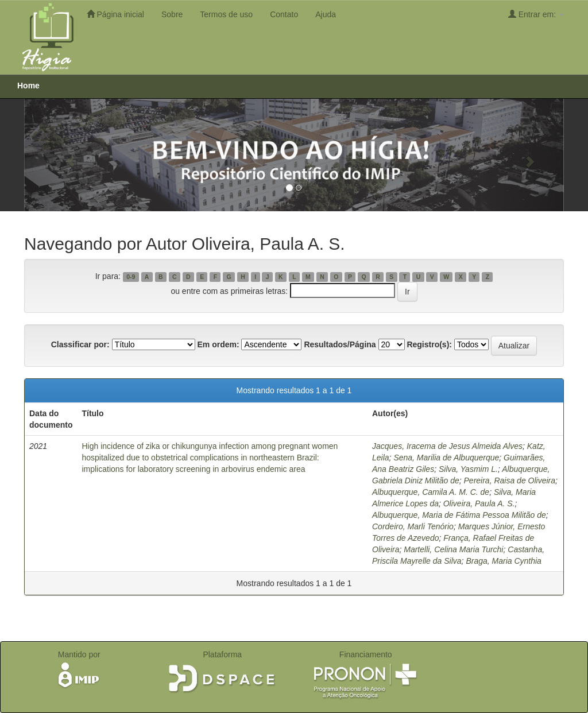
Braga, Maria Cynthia (504, 561)
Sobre (172, 14)
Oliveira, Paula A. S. (479, 503)
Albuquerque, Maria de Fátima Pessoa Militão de (459, 515)
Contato (284, 14)
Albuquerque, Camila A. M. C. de (431, 492)
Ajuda (326, 14)
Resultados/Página (340, 344)
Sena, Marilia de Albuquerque (446, 458)
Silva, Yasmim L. (468, 469)
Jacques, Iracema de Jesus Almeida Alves (447, 446)
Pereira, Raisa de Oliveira (510, 480)
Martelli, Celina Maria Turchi (453, 549)
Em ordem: (218, 344)
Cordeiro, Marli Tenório (413, 526)
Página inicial (115, 14)
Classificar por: (80, 344)
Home (28, 86)
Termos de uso (226, 14)
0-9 (131, 277)
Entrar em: (536, 14)
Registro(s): (429, 344)
